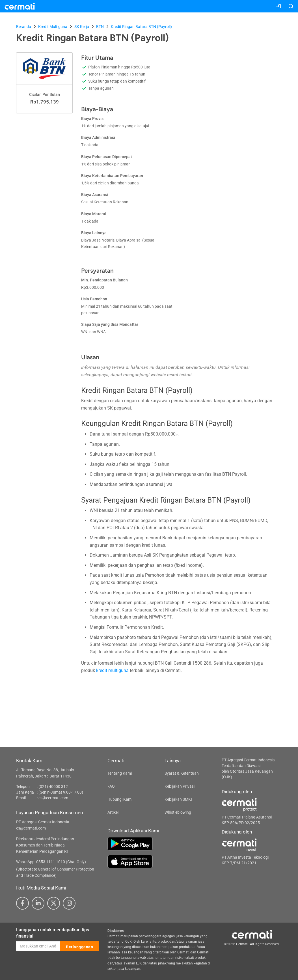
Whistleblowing (178, 812)
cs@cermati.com (53, 798)
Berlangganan (79, 946)
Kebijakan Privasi (180, 786)
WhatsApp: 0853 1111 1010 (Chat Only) (51, 862)
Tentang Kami (120, 773)
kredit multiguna (112, 670)
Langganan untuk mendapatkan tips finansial (53, 933)
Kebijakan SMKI (178, 799)
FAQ (111, 786)
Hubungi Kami (120, 799)
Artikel (113, 812)
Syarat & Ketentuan (182, 773)
